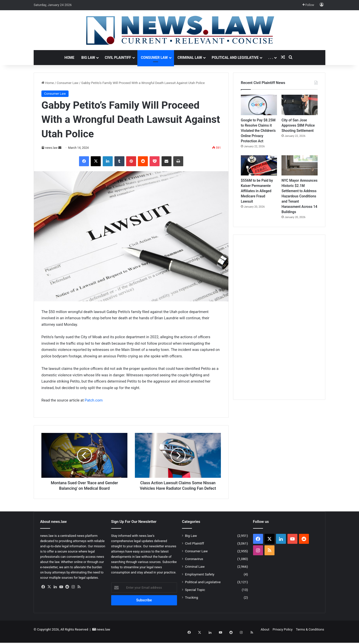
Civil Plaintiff (118, 58)
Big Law (88, 58)
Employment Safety (200, 580)
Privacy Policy (282, 635)
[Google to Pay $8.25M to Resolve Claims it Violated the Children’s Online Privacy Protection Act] (259, 105)
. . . (271, 58)
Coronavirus (194, 564)
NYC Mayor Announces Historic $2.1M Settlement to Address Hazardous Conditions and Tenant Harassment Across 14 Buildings (299, 196)
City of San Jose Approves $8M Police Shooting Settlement (298, 125)
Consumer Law (154, 58)
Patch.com (94, 400)
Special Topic (195, 595)
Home (70, 58)
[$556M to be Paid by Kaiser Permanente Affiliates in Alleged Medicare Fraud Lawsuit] (259, 165)
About (265, 635)
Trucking (191, 603)
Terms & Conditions (310, 635)
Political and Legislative (235, 58)
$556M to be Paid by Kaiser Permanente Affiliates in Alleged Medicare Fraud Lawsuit (257, 191)
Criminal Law (190, 58)
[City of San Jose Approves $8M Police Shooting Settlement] (300, 105)
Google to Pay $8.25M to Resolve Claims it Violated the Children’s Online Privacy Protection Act (258, 131)
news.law (51, 148)
